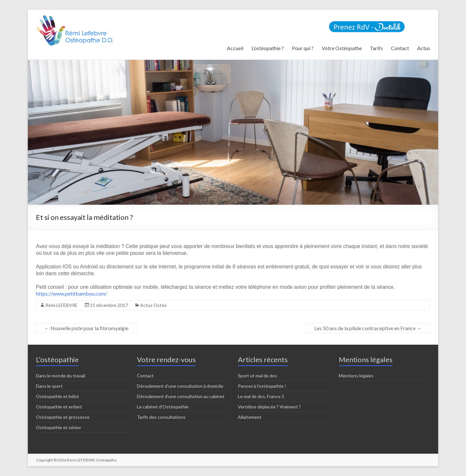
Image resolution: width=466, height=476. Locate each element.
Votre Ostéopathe (342, 48)
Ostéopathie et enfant (59, 407)
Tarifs (376, 48)
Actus (424, 48)
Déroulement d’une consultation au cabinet (181, 396)
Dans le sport (49, 386)
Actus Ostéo (153, 305)
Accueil (235, 48)
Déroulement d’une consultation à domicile (180, 386)
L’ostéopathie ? (268, 48)
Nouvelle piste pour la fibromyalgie (86, 328)
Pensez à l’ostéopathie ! (262, 386)
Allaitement (250, 417)
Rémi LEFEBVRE (61, 305)
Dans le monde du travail (61, 376)
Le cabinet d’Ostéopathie (163, 407)
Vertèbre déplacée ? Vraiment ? (269, 407)
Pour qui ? (303, 48)
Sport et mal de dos (257, 376)
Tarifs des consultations (161, 417)
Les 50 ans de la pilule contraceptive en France (368, 328)
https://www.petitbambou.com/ (72, 293)
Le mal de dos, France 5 (261, 396)
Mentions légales (356, 376)
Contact (400, 48)
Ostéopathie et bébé (57, 396)
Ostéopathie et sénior (59, 427)
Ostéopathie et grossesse (63, 417)
